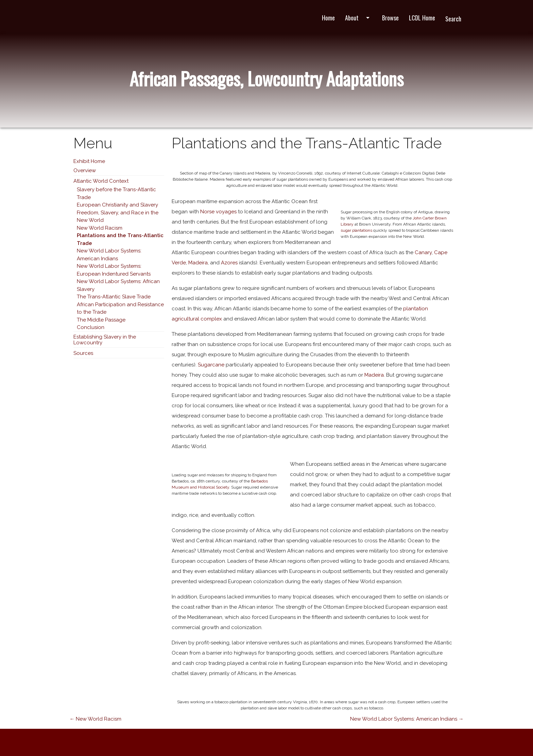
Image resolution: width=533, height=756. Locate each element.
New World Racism (100, 228)
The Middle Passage (101, 320)
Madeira (198, 263)
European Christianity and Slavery (117, 205)
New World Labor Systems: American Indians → (407, 719)
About (358, 18)
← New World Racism (95, 719)
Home (328, 18)
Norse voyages (218, 212)
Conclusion (91, 327)
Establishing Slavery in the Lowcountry (105, 340)
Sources (83, 353)
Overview (85, 170)
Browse (390, 18)
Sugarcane (211, 365)
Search (453, 19)
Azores (229, 263)
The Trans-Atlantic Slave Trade (114, 297)
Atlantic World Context (101, 181)
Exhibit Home (89, 161)
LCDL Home (422, 18)
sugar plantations (356, 230)
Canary (423, 252)
